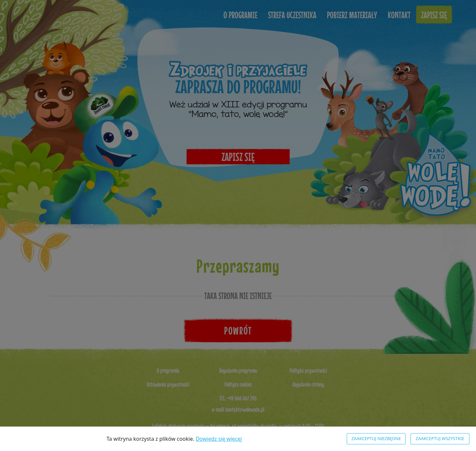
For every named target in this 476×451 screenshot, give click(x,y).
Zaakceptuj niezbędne (376, 438)
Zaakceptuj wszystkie (440, 438)
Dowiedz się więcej (219, 439)
